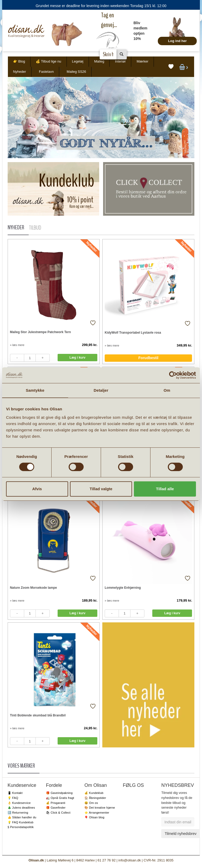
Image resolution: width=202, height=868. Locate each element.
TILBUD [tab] (35, 228)
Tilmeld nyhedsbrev (181, 834)
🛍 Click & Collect (58, 813)
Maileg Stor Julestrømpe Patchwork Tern (41, 332)
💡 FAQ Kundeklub (21, 822)
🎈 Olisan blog (94, 817)
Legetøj (78, 61)
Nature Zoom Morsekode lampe (34, 588)
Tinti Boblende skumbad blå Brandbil (38, 715)
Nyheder (20, 72)
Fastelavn (46, 72)
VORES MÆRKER (21, 766)
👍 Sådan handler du (22, 817)
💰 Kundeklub (94, 793)
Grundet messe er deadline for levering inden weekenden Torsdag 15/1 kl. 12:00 (101, 6)
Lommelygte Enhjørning (123, 588)
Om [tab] (167, 390)
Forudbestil (148, 358)
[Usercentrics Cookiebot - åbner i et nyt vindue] (173, 375)
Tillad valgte (101, 489)
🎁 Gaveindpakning (59, 793)
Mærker (142, 61)
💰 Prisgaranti (56, 803)
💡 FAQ (13, 798)
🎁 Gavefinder (56, 808)
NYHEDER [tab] (16, 228)
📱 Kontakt (15, 793)
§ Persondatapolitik (21, 827)
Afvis (37, 489)
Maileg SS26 (77, 72)
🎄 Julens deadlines (21, 808)
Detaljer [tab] (101, 390)
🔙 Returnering (18, 813)
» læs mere (17, 345)
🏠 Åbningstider (95, 798)
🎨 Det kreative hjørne (100, 808)
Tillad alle (165, 489)
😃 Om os (91, 803)
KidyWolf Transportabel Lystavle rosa (133, 333)
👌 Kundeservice (19, 803)
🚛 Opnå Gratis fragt (60, 798)
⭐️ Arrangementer (97, 813)
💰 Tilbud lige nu (48, 61)
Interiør (120, 61)
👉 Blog (19, 61)
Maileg (99, 61)
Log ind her (177, 41)
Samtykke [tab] (35, 390)
